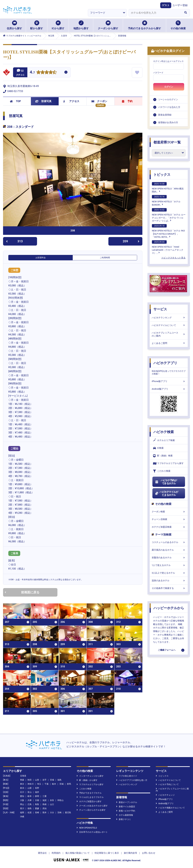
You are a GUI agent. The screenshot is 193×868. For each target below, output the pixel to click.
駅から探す (37, 25)
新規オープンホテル (127, 802)
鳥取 (37, 804)
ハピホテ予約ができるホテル (166, 482)
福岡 (22, 813)
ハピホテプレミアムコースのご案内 (169, 334)
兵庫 (30, 800)
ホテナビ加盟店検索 (169, 527)
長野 (37, 788)
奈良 (52, 800)
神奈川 (31, 784)
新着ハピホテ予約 (126, 811)
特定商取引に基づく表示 (107, 853)
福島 (59, 780)
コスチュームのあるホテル (169, 542)
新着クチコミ (124, 819)
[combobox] (155, 13)
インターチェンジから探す (90, 776)
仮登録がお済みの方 (168, 122)
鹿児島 (68, 813)
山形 (37, 780)
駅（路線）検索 (163, 456)
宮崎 (59, 813)
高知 (45, 808)
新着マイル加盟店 (126, 807)
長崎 (37, 813)
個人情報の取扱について (78, 853)
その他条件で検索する (169, 588)
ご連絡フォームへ (167, 650)
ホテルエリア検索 (164, 440)
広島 (30, 804)
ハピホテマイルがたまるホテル (166, 493)
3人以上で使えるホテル (169, 573)
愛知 (22, 796)
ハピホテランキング (169, 318)
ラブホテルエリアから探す (168, 463)
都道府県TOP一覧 (167, 142)
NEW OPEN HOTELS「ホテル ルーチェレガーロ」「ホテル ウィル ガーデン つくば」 (169, 215)
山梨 (30, 788)
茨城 (62, 784)
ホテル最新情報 (125, 815)
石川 (22, 792)
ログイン (169, 87)
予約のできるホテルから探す (144, 25)
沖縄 (22, 817)
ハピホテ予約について (167, 784)
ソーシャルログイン (168, 99)
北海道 (23, 776)
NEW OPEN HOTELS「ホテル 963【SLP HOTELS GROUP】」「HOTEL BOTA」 (168, 231)
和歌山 (60, 800)
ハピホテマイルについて (169, 325)
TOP (15, 101)
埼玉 (39, 784)
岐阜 (30, 796)
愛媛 (37, 808)
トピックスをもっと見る (173, 258)
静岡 (37, 796)
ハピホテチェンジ (165, 795)
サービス (160, 309)
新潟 (22, 788)
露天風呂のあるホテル (169, 550)
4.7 (32, 73)
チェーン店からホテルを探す (91, 810)
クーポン (99, 101)
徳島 (30, 808)
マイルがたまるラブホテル (90, 797)
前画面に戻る (22, 592)
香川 (22, 808)
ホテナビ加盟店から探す (89, 801)
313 (14, 241)
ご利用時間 (105, 258)
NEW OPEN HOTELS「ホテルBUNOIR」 (166, 200)
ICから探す (58, 25)
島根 (45, 804)
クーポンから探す (108, 25)
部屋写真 (43, 101)
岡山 (22, 804)
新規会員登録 (165, 115)
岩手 (45, 780)
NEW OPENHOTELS (87, 828)
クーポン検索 (169, 512)
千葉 (47, 784)
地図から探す (81, 25)
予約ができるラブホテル (89, 793)
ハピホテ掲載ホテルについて (170, 808)
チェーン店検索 (169, 519)
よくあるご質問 (169, 343)
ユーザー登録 (180, 5)
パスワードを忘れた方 (169, 107)
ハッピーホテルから (169, 608)
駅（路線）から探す (87, 780)
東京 (22, 784)
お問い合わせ (149, 853)
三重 (45, 796)
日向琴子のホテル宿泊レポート (92, 832)
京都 (37, 800)
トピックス (162, 175)
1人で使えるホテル (169, 565)
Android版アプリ (169, 389)
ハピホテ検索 (164, 432)
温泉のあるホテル (169, 581)
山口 (52, 804)
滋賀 (45, 800)
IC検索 (158, 448)
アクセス (71, 101)
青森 (22, 780)
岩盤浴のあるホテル (169, 558)
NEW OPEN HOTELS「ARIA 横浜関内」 (168, 188)
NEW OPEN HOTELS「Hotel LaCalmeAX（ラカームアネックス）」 (168, 247)
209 (131, 241)
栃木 (54, 784)
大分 (52, 813)
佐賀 (30, 813)
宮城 (52, 780)
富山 (30, 792)
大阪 (22, 800)
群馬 (69, 784)
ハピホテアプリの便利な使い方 (132, 780)
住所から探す (14, 25)
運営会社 (42, 853)
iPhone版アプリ (169, 381)
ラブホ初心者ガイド (127, 776)
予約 (127, 101)
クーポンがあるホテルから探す (92, 806)
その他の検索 (178, 25)
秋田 (30, 780)
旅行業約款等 (130, 853)
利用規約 (56, 853)
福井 (37, 792)
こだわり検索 (162, 471)
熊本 (45, 813)
